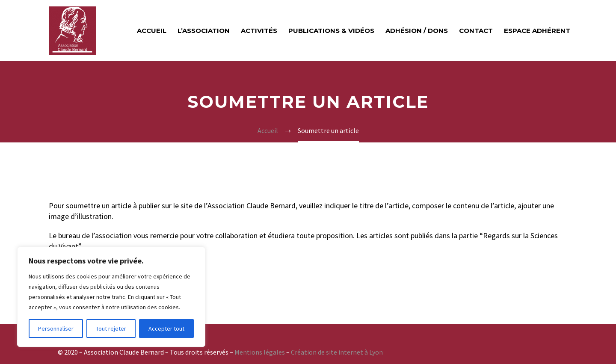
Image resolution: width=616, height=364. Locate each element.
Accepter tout (166, 328)
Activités (259, 31)
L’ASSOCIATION (204, 31)
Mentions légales (260, 352)
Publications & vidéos (331, 31)
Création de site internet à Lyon (337, 352)
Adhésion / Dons (417, 31)
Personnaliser (56, 328)
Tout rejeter (111, 328)
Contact (476, 31)
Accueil (152, 31)
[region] (111, 297)
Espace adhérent (537, 31)
